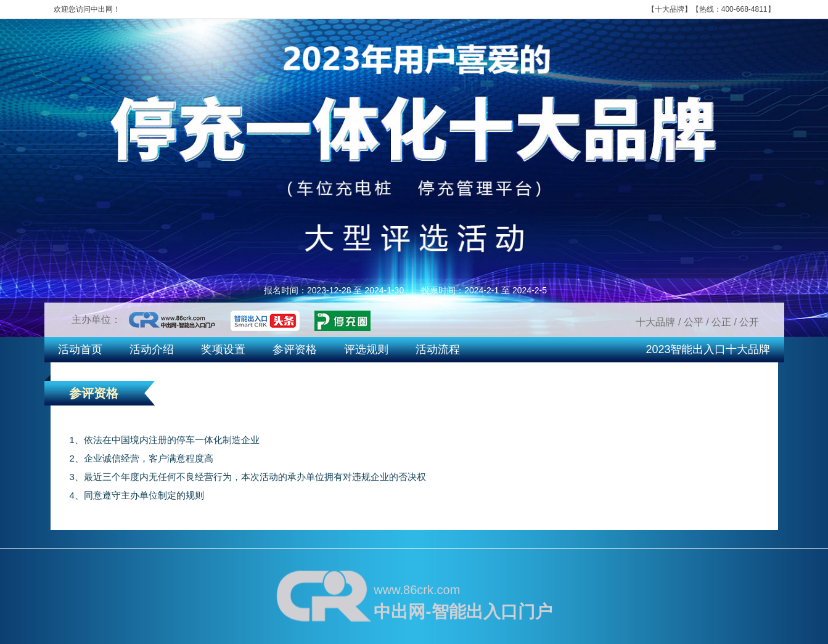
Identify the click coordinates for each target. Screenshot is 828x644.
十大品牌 (670, 9)
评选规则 (366, 349)
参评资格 (295, 349)
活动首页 (80, 349)
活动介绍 (152, 349)
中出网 (102, 9)
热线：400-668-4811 (733, 9)
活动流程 (438, 349)
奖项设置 (223, 349)
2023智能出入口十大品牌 (708, 349)
